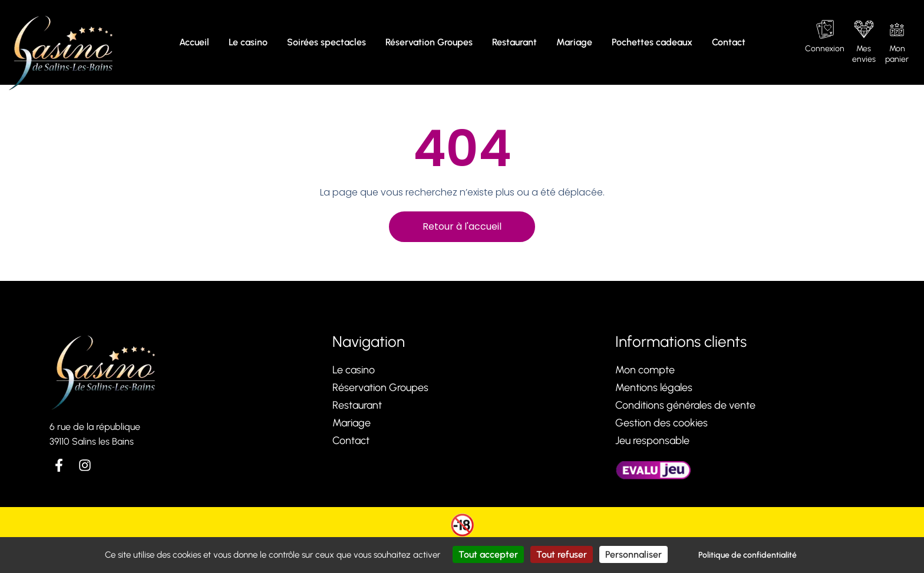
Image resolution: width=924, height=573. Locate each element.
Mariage (574, 42)
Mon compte (645, 370)
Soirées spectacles (326, 42)
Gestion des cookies (661, 423)
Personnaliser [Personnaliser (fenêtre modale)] (633, 554)
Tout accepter (488, 554)
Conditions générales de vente (685, 405)
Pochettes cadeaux (652, 42)
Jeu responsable (652, 440)
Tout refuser (562, 554)
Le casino (248, 42)
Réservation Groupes (429, 42)
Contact (729, 42)
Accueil (194, 42)
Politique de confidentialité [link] (748, 555)
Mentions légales (654, 387)
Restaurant (514, 42)
